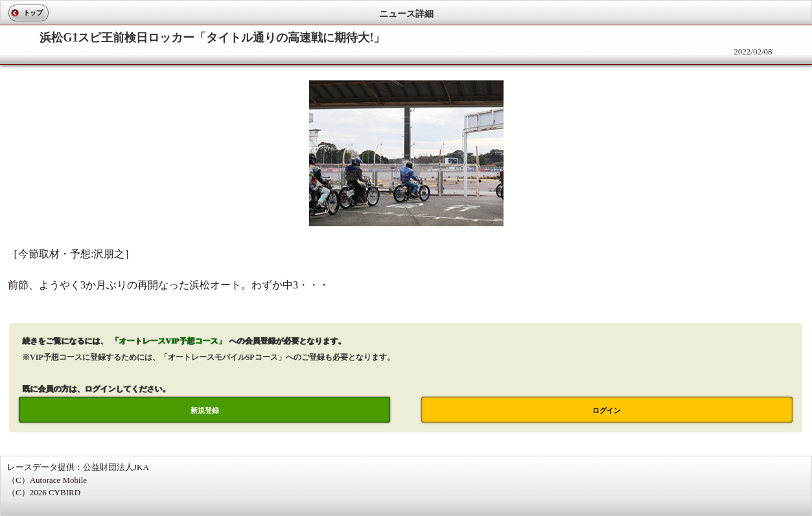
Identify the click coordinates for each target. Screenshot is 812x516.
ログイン (607, 410)
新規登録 (205, 410)
